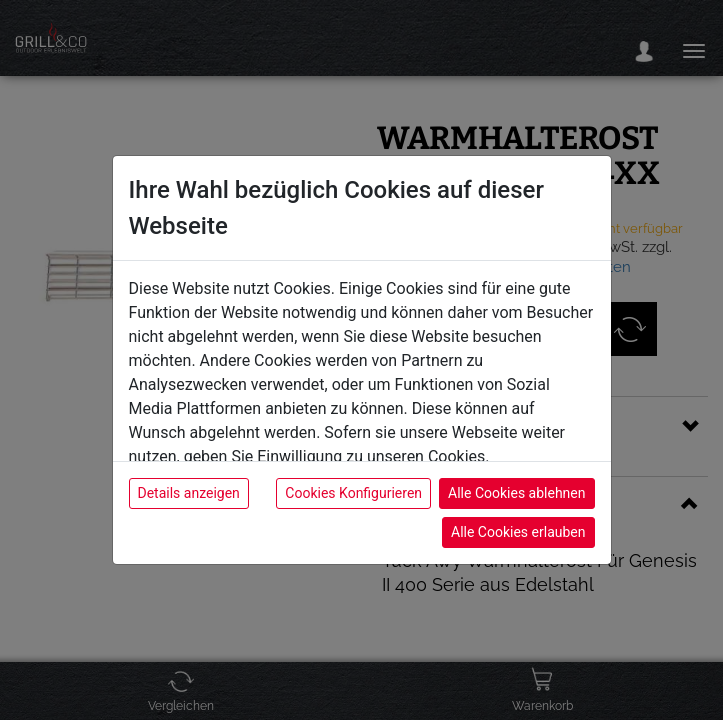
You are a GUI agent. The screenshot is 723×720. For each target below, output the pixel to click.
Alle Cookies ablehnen (516, 493)
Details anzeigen (189, 493)
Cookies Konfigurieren (353, 493)
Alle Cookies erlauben (518, 532)
